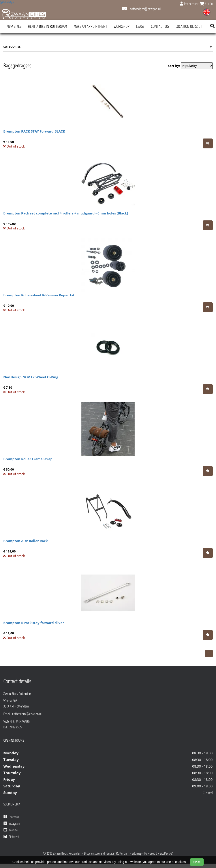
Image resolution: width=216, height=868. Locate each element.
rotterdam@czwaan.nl (141, 9)
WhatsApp (7, 2)
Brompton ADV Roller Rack (25, 541)
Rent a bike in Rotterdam (48, 26)
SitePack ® (166, 853)
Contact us (160, 26)
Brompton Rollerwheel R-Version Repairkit (39, 295)
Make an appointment (90, 26)
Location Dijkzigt (189, 26)
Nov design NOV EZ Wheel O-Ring (31, 377)
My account (190, 4)
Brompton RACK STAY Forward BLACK (34, 131)
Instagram (12, 823)
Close (197, 862)
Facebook (11, 817)
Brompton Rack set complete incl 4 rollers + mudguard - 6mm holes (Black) (66, 213)
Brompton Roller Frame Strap (28, 459)
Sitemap (137, 853)
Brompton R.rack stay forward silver (34, 623)
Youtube (11, 830)
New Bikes (14, 26)
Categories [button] (108, 47)
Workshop (122, 26)
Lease (140, 26)
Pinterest (11, 837)
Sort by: (174, 66)
